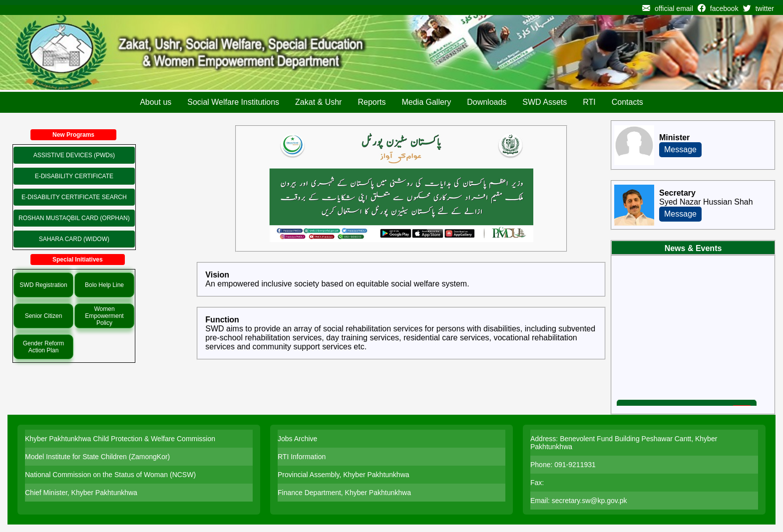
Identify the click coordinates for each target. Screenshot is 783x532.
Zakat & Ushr (318, 102)
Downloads (487, 102)
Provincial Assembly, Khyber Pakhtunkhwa (344, 475)
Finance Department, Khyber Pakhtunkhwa (344, 493)
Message (680, 149)
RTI (589, 102)
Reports (372, 102)
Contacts (627, 102)
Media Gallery (426, 102)
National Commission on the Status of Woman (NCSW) (110, 475)
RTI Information (302, 457)
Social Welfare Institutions (233, 102)
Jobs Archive (297, 439)
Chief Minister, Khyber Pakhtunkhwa (81, 493)
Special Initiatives (78, 260)
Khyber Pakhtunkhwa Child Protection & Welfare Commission (120, 439)
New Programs (73, 135)
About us (156, 102)
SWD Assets (545, 102)
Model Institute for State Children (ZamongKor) (97, 457)
